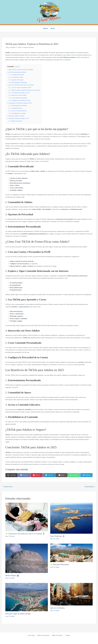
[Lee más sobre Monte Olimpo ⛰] (27, 558)
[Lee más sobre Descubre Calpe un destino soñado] (27, 597)
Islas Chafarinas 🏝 (58, 536)
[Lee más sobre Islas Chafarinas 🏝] (71, 518)
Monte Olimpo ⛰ (12, 575)
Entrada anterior (8, 487)
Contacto (67, 636)
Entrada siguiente (90, 487)
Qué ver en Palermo (58, 608)
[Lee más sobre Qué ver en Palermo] (71, 594)
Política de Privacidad (44, 636)
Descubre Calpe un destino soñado (19, 614)
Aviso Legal (32, 636)
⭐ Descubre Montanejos (60, 565)
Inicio (46, 28)
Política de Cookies (57, 636)
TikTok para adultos (69, 57)
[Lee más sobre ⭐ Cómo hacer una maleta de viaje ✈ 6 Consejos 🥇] (27, 517)
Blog (53, 28)
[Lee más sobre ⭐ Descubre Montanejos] (71, 553)
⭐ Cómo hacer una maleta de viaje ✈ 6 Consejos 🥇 (26, 534)
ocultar (17, 67)
